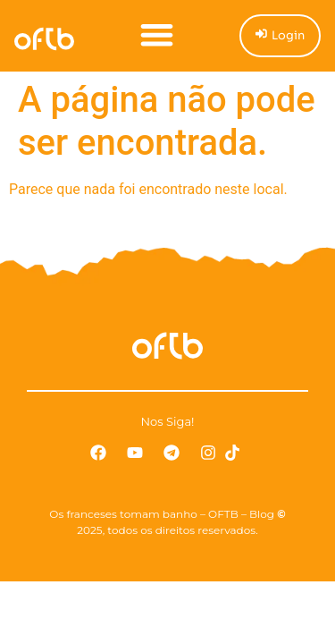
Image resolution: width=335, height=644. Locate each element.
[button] (157, 34)
